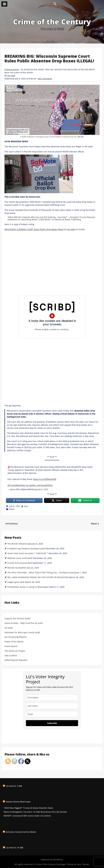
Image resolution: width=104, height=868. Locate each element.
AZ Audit (9, 628)
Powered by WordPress (52, 859)
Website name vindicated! (20, 558)
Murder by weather (17, 568)
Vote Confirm (11, 656)
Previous (12, 524)
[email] (52, 714)
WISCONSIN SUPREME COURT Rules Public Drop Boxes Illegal (34, 229)
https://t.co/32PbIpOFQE (45, 479)
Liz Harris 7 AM (14, 786)
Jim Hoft (11, 76)
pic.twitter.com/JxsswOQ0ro (39, 485)
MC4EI (81, 137)
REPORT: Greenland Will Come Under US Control (27, 816)
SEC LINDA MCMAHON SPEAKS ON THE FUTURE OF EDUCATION (38, 577)
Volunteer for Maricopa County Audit (23, 633)
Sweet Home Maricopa (18, 802)
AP (10, 406)
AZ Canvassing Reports (16, 637)
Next (94, 524)
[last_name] (52, 706)
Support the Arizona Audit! (17, 619)
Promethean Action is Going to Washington (28, 587)
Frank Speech (11, 646)
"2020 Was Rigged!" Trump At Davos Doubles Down (28, 808)
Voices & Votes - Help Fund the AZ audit (24, 623)
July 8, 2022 (43, 489)
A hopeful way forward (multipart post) (26, 549)
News (12, 509)
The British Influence (17, 544)
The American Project (15, 651)
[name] (52, 698)
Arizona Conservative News (21, 832)
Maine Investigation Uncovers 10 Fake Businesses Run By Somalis (35, 812)
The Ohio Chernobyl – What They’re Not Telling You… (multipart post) (41, 573)
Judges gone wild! (16, 582)
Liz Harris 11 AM (14, 848)
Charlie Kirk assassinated (20, 563)
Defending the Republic (16, 660)
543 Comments (45, 79)
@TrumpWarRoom (16, 485)
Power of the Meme (14, 642)
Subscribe (52, 723)
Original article (12, 69)
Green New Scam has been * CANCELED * (28, 553)
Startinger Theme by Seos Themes (73, 864)
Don (26, 506)
